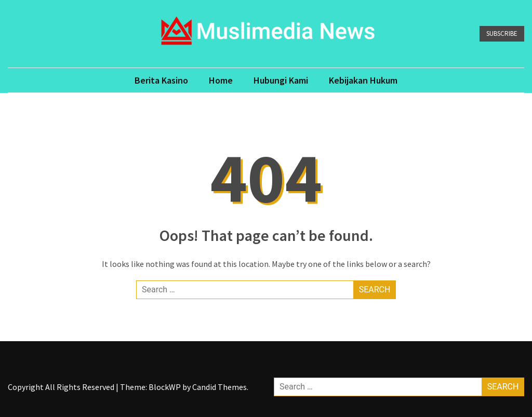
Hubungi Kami (281, 80)
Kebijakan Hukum (363, 80)
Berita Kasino (161, 80)
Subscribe (502, 33)
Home (221, 80)
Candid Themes (220, 387)
